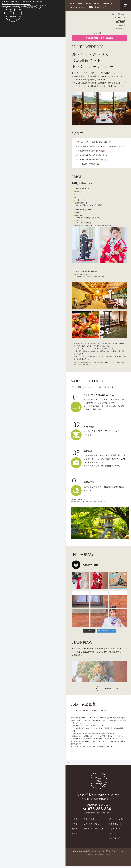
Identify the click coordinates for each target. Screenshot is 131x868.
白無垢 (72, 3)
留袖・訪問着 (107, 3)
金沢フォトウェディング (97, 7)
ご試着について (115, 829)
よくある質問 (85, 851)
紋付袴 (97, 3)
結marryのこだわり (119, 14)
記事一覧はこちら (112, 688)
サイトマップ (99, 851)
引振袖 (80, 3)
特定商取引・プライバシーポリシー (114, 851)
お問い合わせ (76, 851)
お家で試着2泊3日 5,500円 (120, 21)
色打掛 (88, 3)
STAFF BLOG (121, 29)
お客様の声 (121, 25)
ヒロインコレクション (77, 7)
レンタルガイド (120, 17)
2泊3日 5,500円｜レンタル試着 (99, 38)
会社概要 (92, 851)
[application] (33, 18)
